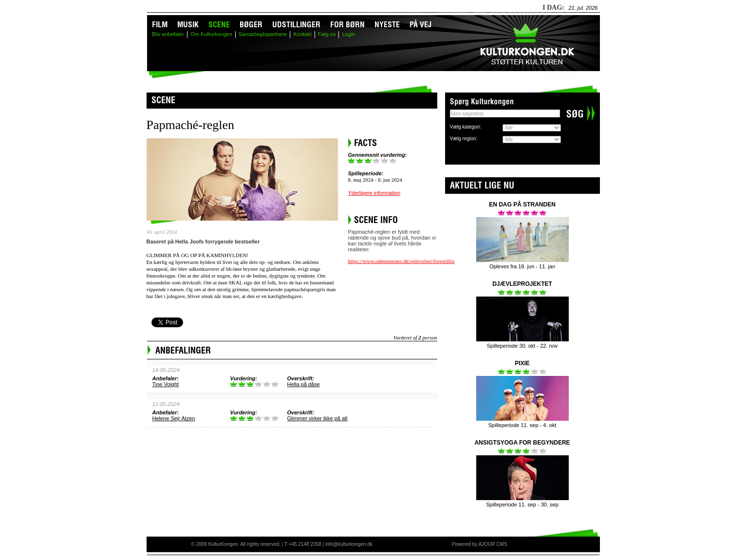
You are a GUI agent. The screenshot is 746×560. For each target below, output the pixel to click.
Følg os (327, 34)
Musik (188, 24)
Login (348, 34)
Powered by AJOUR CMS (480, 544)
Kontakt (302, 34)
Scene (219, 24)
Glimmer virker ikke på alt (317, 418)
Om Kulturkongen (211, 34)
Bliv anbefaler (168, 34)
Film (160, 24)
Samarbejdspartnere (263, 34)
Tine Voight (166, 384)
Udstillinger (296, 24)
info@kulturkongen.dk (349, 544)
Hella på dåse (304, 384)
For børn (347, 24)
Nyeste (387, 24)
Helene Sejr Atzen (174, 418)
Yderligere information (374, 193)
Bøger (251, 24)
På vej (420, 24)
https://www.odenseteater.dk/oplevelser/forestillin (401, 261)
